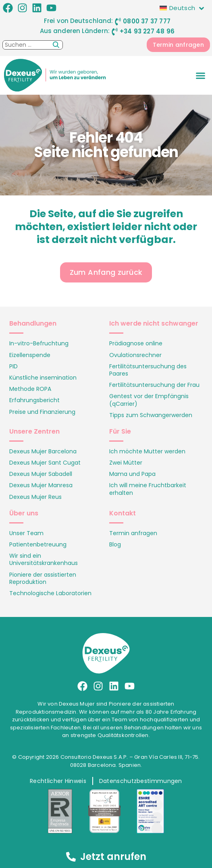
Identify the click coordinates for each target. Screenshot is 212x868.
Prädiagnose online (136, 343)
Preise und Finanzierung (42, 412)
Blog (115, 544)
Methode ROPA (30, 389)
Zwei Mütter (126, 463)
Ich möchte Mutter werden (147, 451)
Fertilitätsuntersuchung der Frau (154, 385)
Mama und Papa (132, 474)
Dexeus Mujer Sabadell (41, 474)
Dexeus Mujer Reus (35, 497)
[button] (201, 76)
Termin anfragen (133, 533)
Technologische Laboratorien (50, 593)
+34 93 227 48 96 (147, 31)
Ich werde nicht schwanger (154, 323)
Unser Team (26, 533)
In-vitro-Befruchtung (39, 343)
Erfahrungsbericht (34, 400)
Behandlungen (33, 323)
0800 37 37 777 (147, 21)
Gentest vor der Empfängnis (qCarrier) (149, 400)
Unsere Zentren (34, 431)
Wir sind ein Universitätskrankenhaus (44, 559)
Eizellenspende (30, 355)
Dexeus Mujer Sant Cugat (45, 463)
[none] (184, 8)
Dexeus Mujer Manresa (41, 485)
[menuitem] (184, 8)
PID (14, 366)
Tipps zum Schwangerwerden (151, 415)
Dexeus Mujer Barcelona (43, 451)
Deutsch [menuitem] (182, 8)
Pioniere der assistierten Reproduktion (43, 578)
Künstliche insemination (43, 378)
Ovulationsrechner (135, 355)
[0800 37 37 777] (118, 22)
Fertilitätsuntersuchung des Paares (148, 370)
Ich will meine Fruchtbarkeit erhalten (148, 489)
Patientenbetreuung (38, 544)
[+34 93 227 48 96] (115, 32)
